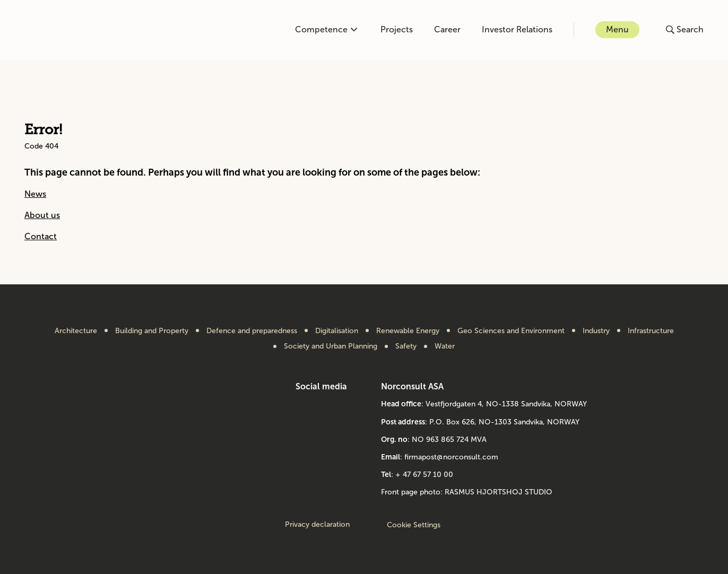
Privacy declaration (317, 525)
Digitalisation (337, 331)
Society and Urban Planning (331, 346)
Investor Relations (517, 29)
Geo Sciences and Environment (511, 331)
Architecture (76, 331)
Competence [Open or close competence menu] (326, 29)
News (35, 194)
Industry (596, 331)
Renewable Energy (408, 331)
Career (447, 29)
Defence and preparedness (252, 331)
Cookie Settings (414, 525)
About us (42, 215)
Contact (41, 236)
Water (445, 346)
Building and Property (152, 331)
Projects (397, 29)
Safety (406, 346)
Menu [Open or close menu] (617, 29)
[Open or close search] (685, 30)
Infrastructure (651, 331)
